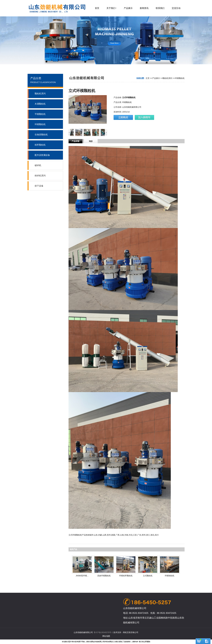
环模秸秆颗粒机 (126, 576)
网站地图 (106, 636)
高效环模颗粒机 (104, 576)
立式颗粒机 (148, 576)
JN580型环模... (82, 576)
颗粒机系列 (167, 78)
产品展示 (156, 78)
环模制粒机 (170, 576)
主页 (148, 78)
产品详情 (75, 141)
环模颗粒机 (180, 78)
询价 (91, 141)
